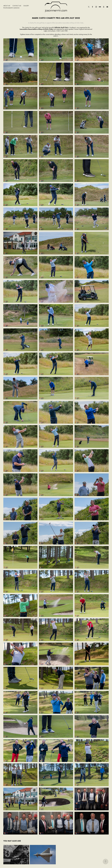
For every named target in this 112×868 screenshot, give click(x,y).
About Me (7, 6)
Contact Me (17, 6)
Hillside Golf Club (61, 28)
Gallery (26, 6)
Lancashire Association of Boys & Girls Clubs (36, 29)
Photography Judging (11, 8)
